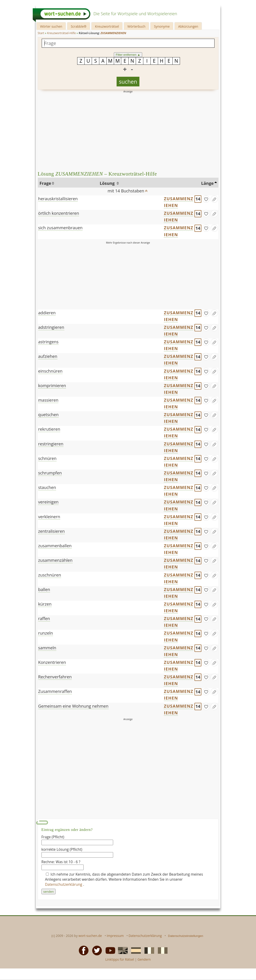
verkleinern (49, 517)
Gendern (144, 959)
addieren (47, 313)
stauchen (47, 487)
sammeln (47, 648)
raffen (44, 618)
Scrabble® (79, 26)
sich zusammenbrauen (60, 228)
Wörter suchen (51, 26)
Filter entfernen (128, 55)
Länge (207, 183)
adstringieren (51, 327)
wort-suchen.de (90, 936)
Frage (45, 183)
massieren (48, 400)
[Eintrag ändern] (214, 199)
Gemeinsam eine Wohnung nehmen (73, 706)
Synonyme (162, 26)
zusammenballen (55, 546)
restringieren (51, 444)
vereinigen (49, 502)
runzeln (46, 633)
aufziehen (48, 356)
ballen (44, 589)
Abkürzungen (188, 26)
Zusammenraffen (55, 691)
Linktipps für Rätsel (120, 959)
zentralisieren (51, 531)
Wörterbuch (136, 26)
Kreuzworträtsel (107, 26)
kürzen (45, 604)
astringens (48, 342)
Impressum (115, 936)
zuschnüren (50, 575)
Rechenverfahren (55, 677)
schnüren (47, 458)
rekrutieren (49, 429)
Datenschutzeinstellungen (186, 936)
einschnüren (50, 371)
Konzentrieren (52, 662)
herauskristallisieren (58, 199)
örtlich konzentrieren (59, 213)
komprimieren (52, 386)
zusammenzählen (55, 560)
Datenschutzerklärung (64, 884)
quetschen (49, 415)
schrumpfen (50, 473)
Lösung (108, 183)
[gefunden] (206, 199)
